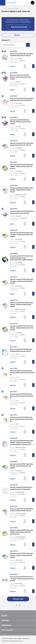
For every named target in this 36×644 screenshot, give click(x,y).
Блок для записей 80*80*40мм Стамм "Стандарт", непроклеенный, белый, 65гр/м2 (21, 281)
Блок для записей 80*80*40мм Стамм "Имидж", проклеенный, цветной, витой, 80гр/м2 (21, 532)
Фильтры (18, 35)
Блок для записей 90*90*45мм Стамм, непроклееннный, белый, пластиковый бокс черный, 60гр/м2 (22, 258)
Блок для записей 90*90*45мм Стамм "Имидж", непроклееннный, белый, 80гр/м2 (21, 555)
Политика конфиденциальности (12, 641)
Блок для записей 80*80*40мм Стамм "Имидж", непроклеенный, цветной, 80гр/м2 (21, 167)
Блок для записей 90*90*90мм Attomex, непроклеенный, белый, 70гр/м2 (20, 77)
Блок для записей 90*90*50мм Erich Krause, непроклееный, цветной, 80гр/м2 (22, 373)
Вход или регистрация (18, 27)
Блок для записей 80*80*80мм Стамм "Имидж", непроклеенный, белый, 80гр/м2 (21, 305)
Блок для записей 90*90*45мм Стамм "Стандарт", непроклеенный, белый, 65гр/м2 (21, 235)
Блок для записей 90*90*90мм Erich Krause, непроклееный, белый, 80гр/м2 (22, 419)
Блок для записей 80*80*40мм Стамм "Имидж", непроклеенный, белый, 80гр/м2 (21, 466)
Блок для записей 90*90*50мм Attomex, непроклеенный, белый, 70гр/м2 (20, 122)
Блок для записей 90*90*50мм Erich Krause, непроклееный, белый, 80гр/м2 (22, 396)
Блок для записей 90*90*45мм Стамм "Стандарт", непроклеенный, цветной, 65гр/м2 (22, 579)
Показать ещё (18, 599)
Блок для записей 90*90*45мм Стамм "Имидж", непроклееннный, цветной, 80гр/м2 (22, 328)
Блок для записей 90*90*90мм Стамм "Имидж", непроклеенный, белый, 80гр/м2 (21, 190)
